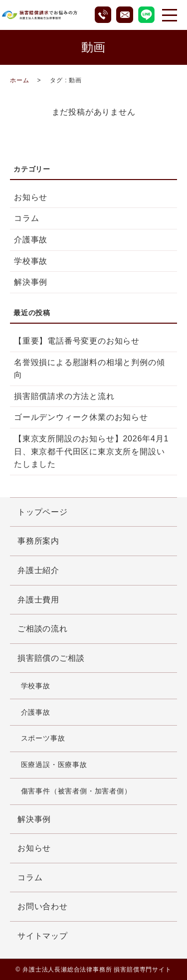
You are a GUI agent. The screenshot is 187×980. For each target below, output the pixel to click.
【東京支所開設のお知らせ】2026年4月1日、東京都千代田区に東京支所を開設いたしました (91, 451)
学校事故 (31, 261)
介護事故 (31, 240)
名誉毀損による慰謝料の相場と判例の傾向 (89, 369)
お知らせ (31, 197)
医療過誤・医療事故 (54, 765)
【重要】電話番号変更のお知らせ (77, 341)
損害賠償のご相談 (51, 658)
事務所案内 (38, 541)
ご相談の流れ (43, 629)
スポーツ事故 (43, 738)
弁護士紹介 (38, 570)
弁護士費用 (38, 600)
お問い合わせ (43, 906)
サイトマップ (43, 936)
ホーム (19, 80)
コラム (26, 218)
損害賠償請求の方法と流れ (64, 396)
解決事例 (31, 282)
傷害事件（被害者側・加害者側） (76, 791)
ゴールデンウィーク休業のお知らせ (81, 417)
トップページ (43, 512)
